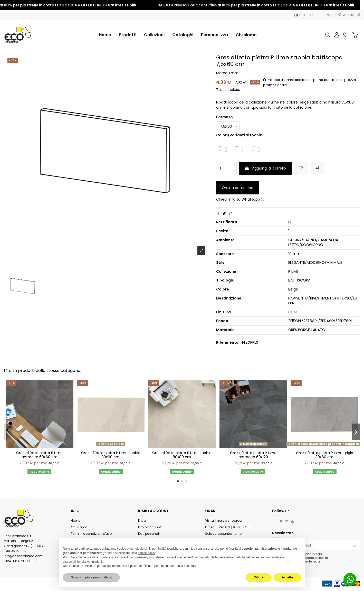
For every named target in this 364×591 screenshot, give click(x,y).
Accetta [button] (287, 577)
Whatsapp (253, 199)
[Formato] (228, 126)
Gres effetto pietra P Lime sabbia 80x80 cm (182, 455)
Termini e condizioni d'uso (91, 534)
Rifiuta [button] (258, 577)
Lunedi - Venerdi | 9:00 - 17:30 (228, 527)
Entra (142, 520)
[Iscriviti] (355, 545)
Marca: (222, 73)
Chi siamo (79, 527)
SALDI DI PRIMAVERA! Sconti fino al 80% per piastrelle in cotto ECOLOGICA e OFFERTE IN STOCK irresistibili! (262, 5)
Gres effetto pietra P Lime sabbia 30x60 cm (111, 455)
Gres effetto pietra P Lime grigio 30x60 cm (325, 455)
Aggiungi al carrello (265, 168)
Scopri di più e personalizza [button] (91, 577)
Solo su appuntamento (223, 534)
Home (75, 520)
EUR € (327, 15)
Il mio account (150, 527)
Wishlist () (349, 15)
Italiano (304, 15)
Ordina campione (238, 188)
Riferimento (227, 343)
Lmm (234, 73)
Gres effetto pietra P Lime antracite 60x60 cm (39, 455)
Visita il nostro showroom (225, 520)
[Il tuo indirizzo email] (311, 545)
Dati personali (149, 534)
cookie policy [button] (147, 553)
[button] (154, 35)
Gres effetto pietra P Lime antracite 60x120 (253, 455)
